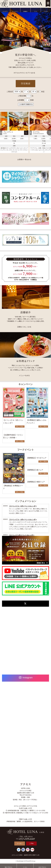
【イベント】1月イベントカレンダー (22, 535)
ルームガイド (15, 10)
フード (36, 10)
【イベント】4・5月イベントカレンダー (23, 506)
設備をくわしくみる (24, 327)
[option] (14, 132)
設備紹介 (25, 10)
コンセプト (5, 10)
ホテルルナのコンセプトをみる (24, 73)
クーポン (20, 843)
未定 (43, 91)
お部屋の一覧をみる (24, 159)
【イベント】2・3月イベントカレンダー (23, 520)
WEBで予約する (42, 866)
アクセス (46, 10)
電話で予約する (8, 866)
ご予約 (31, 843)
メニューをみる (24, 375)
